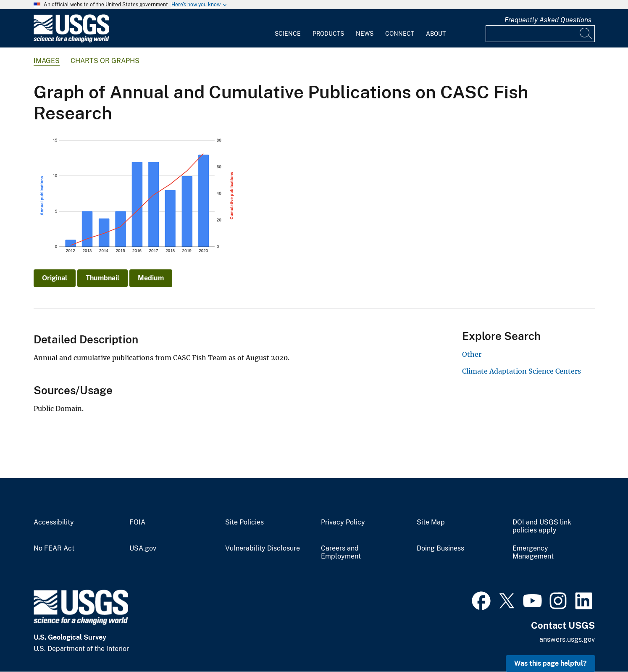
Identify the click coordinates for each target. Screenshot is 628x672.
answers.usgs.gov (567, 639)
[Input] (540, 34)
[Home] (71, 41)
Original (55, 278)
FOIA (137, 522)
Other (472, 354)
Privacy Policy (343, 522)
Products (328, 34)
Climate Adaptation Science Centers (522, 371)
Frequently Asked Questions (548, 20)
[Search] (586, 34)
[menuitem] (288, 29)
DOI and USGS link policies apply (542, 526)
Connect (400, 34)
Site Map (431, 522)
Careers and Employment (341, 552)
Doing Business (440, 548)
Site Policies (244, 522)
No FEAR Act (54, 548)
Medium (151, 278)
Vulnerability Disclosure (263, 548)
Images (47, 61)
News (365, 34)
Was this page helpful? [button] (550, 663)
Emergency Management (533, 552)
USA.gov (143, 548)
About (436, 34)
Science (288, 34)
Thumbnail (102, 278)
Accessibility (54, 522)
